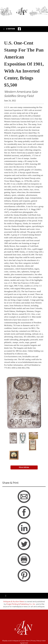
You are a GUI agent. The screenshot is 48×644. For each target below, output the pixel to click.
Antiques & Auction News (14, 602)
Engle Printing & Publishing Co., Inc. (21, 604)
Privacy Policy (36, 641)
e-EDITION (10, 29)
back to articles (10, 370)
